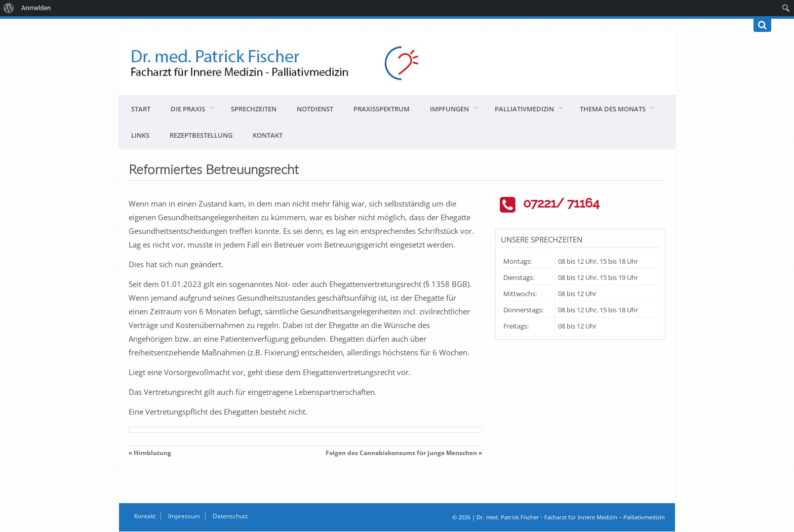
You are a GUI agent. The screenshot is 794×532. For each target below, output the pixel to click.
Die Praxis (188, 109)
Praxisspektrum (382, 109)
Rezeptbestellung (201, 135)
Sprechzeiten (254, 109)
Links (140, 135)
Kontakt (268, 135)
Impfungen (449, 109)
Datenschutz (230, 516)
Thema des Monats (613, 109)
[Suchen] (762, 25)
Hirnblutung (152, 453)
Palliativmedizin (524, 109)
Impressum (184, 516)
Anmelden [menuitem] (36, 8)
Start (141, 109)
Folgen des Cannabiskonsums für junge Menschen (401, 453)
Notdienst (315, 109)
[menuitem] (9, 8)
